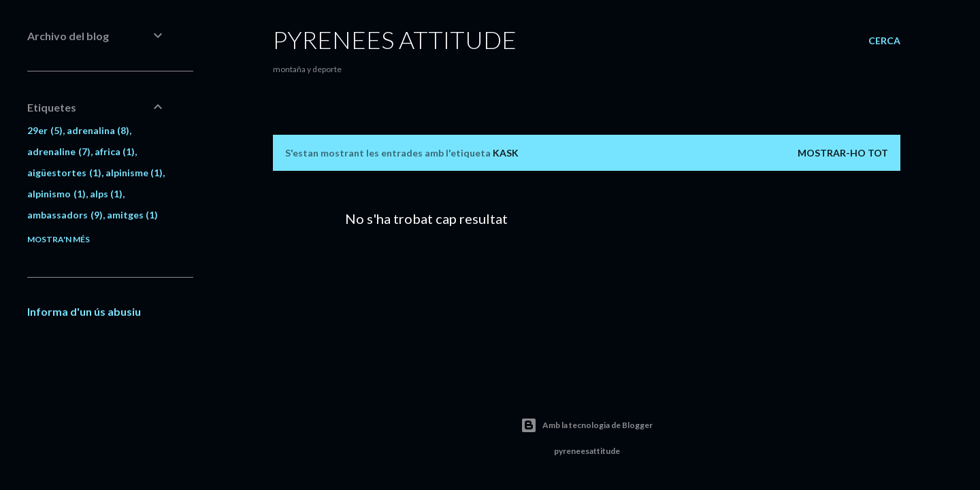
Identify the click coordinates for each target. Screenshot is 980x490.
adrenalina (98, 130)
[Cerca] (884, 41)
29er (45, 130)
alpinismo (56, 194)
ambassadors (65, 215)
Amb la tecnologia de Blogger (587, 425)
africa (115, 151)
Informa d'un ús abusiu (84, 311)
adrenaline (59, 151)
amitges (133, 215)
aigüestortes (64, 173)
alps (107, 194)
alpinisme (134, 173)
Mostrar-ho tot (843, 153)
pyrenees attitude (395, 39)
